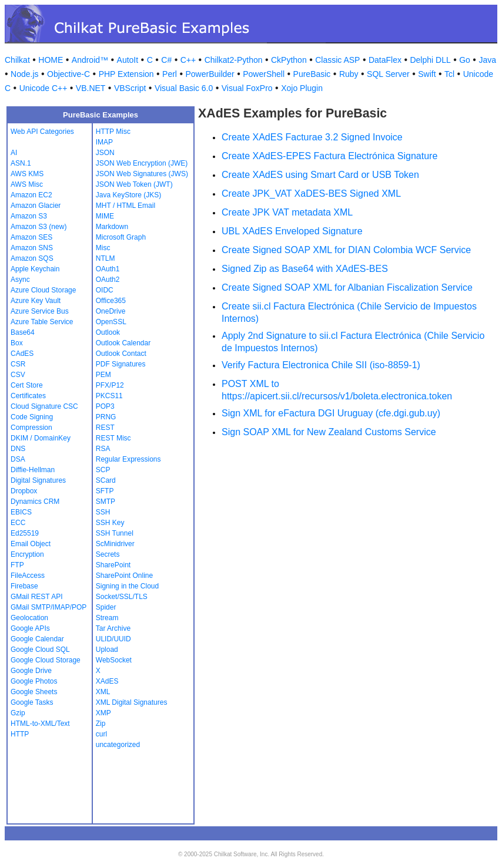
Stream (107, 618)
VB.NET (91, 88)
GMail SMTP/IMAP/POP (48, 607)
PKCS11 (109, 396)
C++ (188, 60)
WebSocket (114, 660)
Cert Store (27, 385)
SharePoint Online (124, 576)
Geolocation (29, 618)
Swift (427, 74)
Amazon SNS (32, 248)
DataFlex (385, 60)
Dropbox (24, 491)
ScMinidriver (115, 544)
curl (101, 734)
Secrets (108, 554)
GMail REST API (36, 597)
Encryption (27, 554)
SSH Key (110, 523)
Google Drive (31, 671)
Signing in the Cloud (127, 586)
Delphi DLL (430, 60)
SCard (106, 480)
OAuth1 (108, 269)
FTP (17, 565)
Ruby (349, 74)
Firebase (24, 586)
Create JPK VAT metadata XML (287, 212)
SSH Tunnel (115, 533)
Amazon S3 (29, 216)
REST (105, 428)
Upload (107, 650)
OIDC (105, 290)
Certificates (28, 396)
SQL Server (388, 74)
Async (20, 280)
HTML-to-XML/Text (40, 724)
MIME (105, 216)
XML (103, 692)
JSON (105, 153)
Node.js (24, 74)
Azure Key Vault (36, 301)
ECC (18, 523)
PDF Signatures (121, 364)
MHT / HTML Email (125, 206)
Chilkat (17, 60)
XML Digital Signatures (132, 702)
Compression (31, 428)
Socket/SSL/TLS (122, 597)
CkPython (289, 60)
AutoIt (128, 60)
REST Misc (113, 438)
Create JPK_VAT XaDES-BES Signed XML (311, 194)
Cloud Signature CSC (44, 406)
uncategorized (118, 745)
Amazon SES (31, 237)
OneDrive (111, 311)
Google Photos (34, 681)
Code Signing (32, 417)
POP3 (105, 406)
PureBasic (312, 74)
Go (465, 60)
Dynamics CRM (35, 502)
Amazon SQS (32, 258)
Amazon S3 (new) (39, 227)
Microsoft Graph (121, 237)
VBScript (130, 88)
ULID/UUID (113, 639)
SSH (103, 512)
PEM (103, 375)
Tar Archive (113, 628)
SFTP (105, 491)
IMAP (104, 142)
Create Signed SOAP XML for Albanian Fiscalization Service (347, 287)
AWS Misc (27, 184)
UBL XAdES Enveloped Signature (292, 231)
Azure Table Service (42, 322)
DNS (18, 449)
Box (17, 343)
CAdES (22, 354)
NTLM (106, 258)
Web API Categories (42, 132)
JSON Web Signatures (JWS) (142, 174)
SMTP (106, 502)
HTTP (20, 734)
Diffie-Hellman (33, 470)
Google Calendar (37, 639)
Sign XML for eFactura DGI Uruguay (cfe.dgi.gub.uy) (331, 413)
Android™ (90, 60)
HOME (51, 60)
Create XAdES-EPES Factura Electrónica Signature (329, 156)
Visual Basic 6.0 (184, 88)
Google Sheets (34, 692)
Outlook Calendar (123, 343)
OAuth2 (108, 280)
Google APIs (30, 628)
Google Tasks (32, 702)
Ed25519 (25, 533)
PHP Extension (126, 74)
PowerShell (264, 74)
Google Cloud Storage (46, 660)
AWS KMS (27, 174)
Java (487, 60)
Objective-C (68, 74)
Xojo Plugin (302, 88)
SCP (103, 470)
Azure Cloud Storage (43, 290)
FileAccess (28, 576)
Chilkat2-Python (234, 60)
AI (14, 153)
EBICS (21, 512)
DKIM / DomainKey (41, 438)
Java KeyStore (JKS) (128, 195)
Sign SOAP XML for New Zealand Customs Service (329, 432)
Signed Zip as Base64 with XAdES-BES (305, 269)
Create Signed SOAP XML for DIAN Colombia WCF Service (346, 250)
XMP (103, 713)
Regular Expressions (128, 459)
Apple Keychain (35, 269)
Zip (101, 724)
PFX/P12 (110, 385)
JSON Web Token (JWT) (134, 184)
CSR (18, 364)
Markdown (112, 227)
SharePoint (113, 565)
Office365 (111, 301)
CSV (18, 375)
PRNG (106, 417)
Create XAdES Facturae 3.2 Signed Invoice (312, 137)
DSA (18, 459)
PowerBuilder (210, 74)
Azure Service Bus (40, 311)
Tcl (449, 74)
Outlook (108, 332)
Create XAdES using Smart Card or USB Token (320, 175)
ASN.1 (21, 163)
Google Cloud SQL (40, 650)
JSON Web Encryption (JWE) (142, 163)
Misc (103, 248)
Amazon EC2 (31, 195)
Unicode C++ (43, 88)
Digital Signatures (38, 480)
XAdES (107, 681)
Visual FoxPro (247, 88)
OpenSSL (111, 322)
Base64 (23, 332)
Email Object (31, 544)
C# (166, 60)
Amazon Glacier (36, 206)
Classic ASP (337, 60)
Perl (170, 74)
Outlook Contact (121, 354)
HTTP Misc (113, 132)
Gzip (18, 713)
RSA (103, 449)
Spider (106, 607)
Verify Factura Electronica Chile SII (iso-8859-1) (321, 365)
